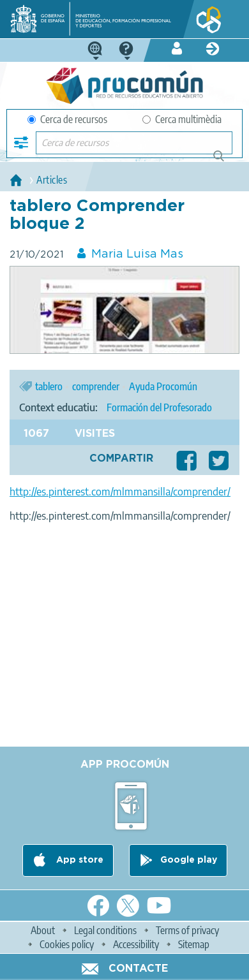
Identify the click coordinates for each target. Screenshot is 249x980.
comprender (96, 386)
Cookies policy (67, 944)
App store (79, 860)
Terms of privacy (187, 930)
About (43, 930)
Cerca (224, 161)
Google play (189, 860)
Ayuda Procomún (163, 386)
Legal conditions (105, 930)
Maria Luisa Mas (137, 254)
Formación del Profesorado (159, 407)
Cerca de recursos (67, 119)
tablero (49, 386)
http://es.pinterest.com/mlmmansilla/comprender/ (120, 492)
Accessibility (136, 944)
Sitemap (194, 944)
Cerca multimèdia (182, 119)
